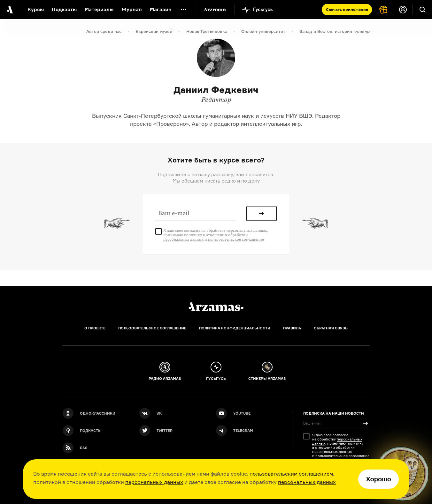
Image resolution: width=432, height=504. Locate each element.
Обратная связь (331, 328)
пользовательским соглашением (291, 474)
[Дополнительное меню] (183, 10)
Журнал (132, 9)
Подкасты (64, 9)
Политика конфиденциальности (235, 328)
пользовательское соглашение (236, 239)
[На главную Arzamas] (10, 10)
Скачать (347, 9)
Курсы (36, 9)
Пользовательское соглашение (152, 328)
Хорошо (378, 479)
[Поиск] (422, 10)
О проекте (95, 328)
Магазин (161, 9)
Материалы (99, 9)
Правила (292, 328)
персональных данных (154, 482)
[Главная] (216, 307)
